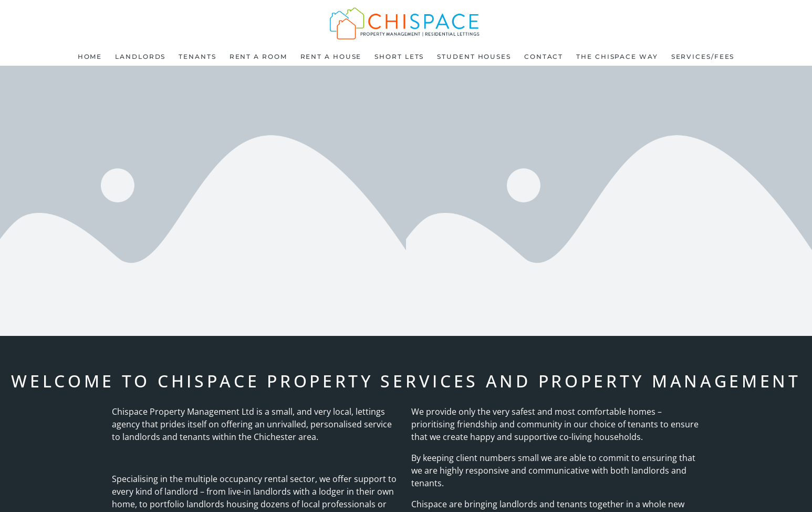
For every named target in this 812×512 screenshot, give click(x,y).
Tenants (197, 57)
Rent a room (258, 57)
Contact (544, 57)
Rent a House (331, 57)
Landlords (140, 57)
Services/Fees (703, 57)
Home (90, 57)
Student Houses (474, 57)
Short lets (399, 57)
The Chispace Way (617, 57)
